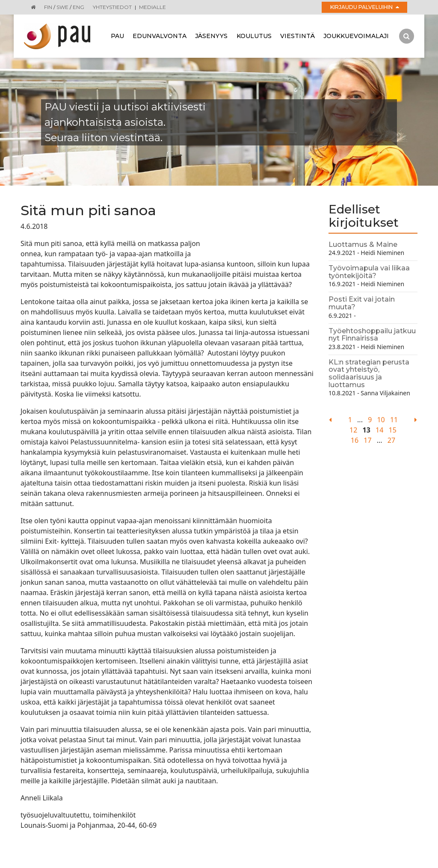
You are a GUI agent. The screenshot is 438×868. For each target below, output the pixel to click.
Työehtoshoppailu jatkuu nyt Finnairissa (372, 335)
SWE (62, 7)
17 (367, 440)
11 (394, 420)
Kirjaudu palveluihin (365, 7)
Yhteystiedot (112, 7)
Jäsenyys (211, 36)
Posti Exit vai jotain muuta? (362, 303)
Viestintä (297, 36)
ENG (78, 7)
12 (353, 430)
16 (355, 440)
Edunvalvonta (160, 36)
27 (391, 440)
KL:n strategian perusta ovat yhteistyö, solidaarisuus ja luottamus (369, 373)
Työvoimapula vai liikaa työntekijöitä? (369, 272)
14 (379, 430)
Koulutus (254, 36)
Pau (117, 36)
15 (393, 430)
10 (381, 420)
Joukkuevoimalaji (356, 36)
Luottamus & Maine (363, 244)
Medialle (152, 7)
